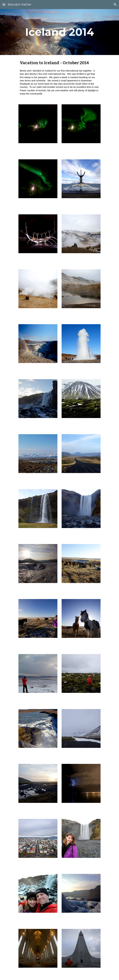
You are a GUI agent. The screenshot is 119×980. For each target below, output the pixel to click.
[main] (59, 32)
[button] (4, 4)
